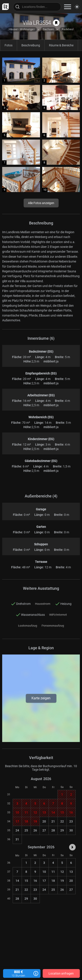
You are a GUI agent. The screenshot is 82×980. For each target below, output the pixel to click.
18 (53, 881)
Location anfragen (61, 973)
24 (17, 830)
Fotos (9, 45)
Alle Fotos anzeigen (41, 203)
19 (62, 881)
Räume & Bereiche (61, 45)
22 (62, 821)
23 (71, 821)
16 (35, 881)
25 (26, 830)
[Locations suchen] (37, 7)
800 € (22, 974)
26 (35, 830)
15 (26, 881)
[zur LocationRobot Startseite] (4, 7)
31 (17, 839)
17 (44, 881)
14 (17, 881)
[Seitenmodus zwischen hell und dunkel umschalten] (77, 7)
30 (71, 830)
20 (44, 821)
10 (44, 872)
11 (53, 872)
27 (44, 830)
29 (62, 830)
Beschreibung (31, 45)
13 (71, 872)
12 (62, 872)
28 (53, 830)
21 (53, 821)
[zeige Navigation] (68, 7)
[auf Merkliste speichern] (56, 23)
